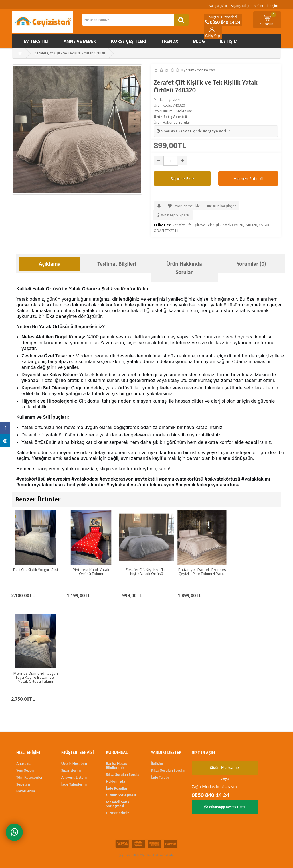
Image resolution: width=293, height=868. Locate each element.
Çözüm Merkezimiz (225, 768)
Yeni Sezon (25, 770)
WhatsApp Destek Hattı (225, 807)
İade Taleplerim (74, 784)
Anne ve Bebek (80, 41)
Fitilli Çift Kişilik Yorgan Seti (36, 570)
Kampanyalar (218, 6)
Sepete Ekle (182, 178)
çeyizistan (177, 100)
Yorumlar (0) (251, 264)
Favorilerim (26, 791)
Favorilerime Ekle (184, 206)
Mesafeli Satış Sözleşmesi (117, 804)
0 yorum (188, 70)
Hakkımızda (115, 781)
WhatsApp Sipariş (173, 215)
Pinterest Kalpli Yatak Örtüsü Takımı (91, 572)
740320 (251, 225)
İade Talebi (160, 777)
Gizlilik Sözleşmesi (121, 795)
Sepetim (268, 19)
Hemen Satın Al (248, 178)
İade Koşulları (117, 788)
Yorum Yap (206, 70)
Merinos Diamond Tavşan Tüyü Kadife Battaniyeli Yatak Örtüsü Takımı (36, 677)
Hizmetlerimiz (117, 813)
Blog (199, 41)
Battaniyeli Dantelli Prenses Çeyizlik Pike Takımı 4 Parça (202, 572)
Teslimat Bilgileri (117, 264)
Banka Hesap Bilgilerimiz (117, 766)
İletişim (272, 6)
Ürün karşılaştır (221, 206)
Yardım (258, 6)
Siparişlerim (71, 770)
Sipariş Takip (240, 6)
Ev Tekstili (36, 41)
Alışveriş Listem (74, 777)
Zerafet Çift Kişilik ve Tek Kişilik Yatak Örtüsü (208, 225)
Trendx (170, 41)
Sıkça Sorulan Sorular (123, 774)
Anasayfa (24, 764)
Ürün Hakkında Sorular (172, 122)
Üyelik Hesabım (74, 764)
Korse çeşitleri (129, 41)
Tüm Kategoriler (29, 777)
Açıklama (50, 264)
